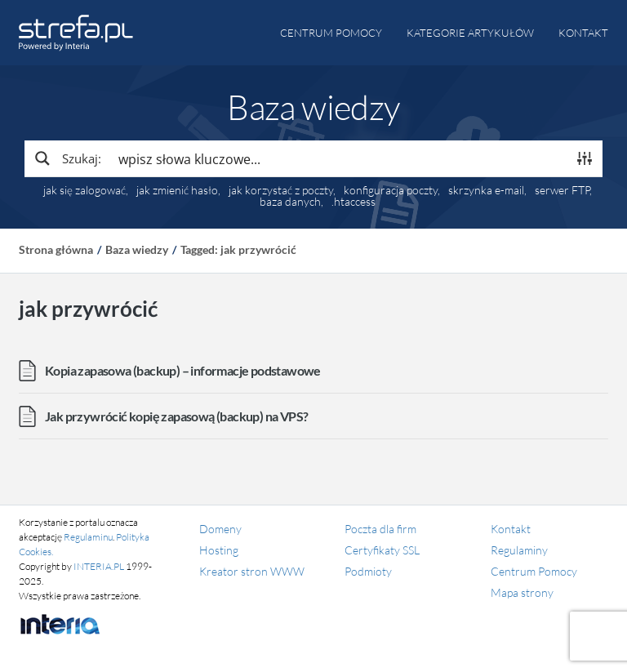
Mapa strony (522, 592)
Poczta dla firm (380, 529)
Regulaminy (519, 550)
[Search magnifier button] (67, 158)
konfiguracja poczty (391, 190)
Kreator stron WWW (252, 571)
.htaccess (354, 202)
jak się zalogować (84, 190)
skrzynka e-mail (486, 190)
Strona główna (56, 249)
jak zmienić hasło (177, 190)
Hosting (219, 550)
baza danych (290, 202)
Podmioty (368, 571)
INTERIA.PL (99, 566)
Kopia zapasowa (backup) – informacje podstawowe (183, 370)
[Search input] (339, 158)
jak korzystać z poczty (281, 190)
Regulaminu (88, 537)
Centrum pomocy (331, 33)
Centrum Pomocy (534, 571)
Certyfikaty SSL (382, 550)
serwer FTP (562, 190)
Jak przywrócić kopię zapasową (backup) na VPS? (176, 416)
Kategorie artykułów (470, 33)
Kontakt (583, 33)
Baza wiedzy (137, 249)
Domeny (220, 529)
